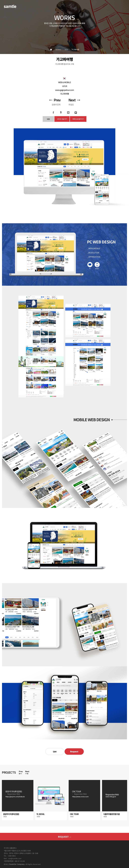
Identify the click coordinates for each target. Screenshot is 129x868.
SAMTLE (10, 6)
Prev (21, 771)
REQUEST (64, 837)
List (55, 751)
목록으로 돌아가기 (78, 119)
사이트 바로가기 (62, 119)
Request (74, 751)
